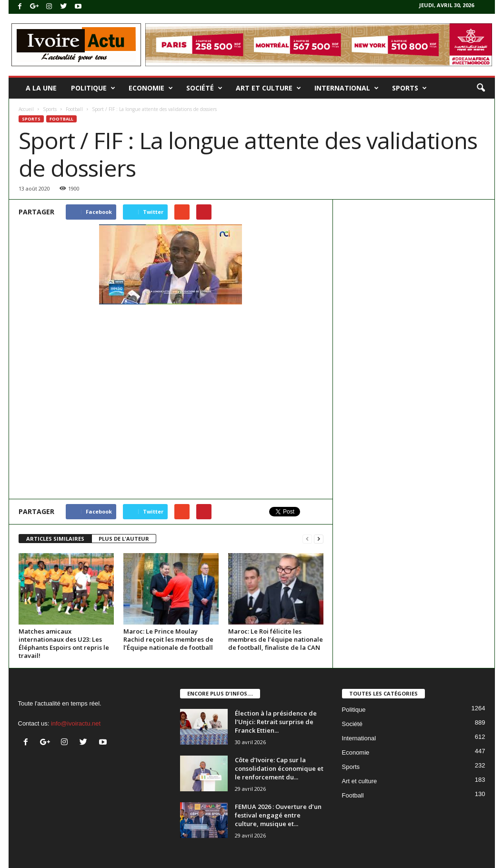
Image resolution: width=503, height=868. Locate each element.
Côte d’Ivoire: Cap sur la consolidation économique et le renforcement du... (279, 768)
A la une (41, 88)
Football (74, 109)
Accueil (26, 109)
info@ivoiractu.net (76, 723)
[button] (481, 88)
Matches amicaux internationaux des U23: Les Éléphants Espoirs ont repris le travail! (64, 643)
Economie (151, 88)
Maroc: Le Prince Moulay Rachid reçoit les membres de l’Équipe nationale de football (168, 639)
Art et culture (268, 88)
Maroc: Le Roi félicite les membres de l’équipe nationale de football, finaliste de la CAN (276, 639)
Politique (93, 88)
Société (204, 88)
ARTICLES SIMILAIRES (55, 539)
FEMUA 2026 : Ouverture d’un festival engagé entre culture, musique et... (278, 815)
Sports (409, 88)
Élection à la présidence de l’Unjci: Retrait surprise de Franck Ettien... (276, 722)
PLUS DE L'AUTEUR (124, 539)
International (347, 88)
